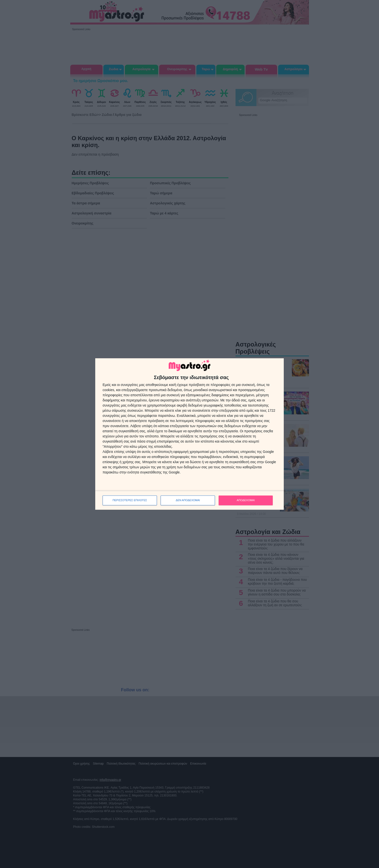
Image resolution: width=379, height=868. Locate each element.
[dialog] (189, 434)
